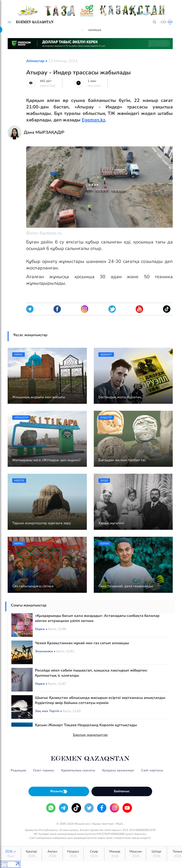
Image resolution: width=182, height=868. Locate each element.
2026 (11, 854)
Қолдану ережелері (118, 770)
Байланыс (122, 791)
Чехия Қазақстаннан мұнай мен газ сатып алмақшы (82, 643)
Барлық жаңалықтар (90, 735)
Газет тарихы (44, 770)
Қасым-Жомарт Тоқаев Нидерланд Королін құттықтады (86, 725)
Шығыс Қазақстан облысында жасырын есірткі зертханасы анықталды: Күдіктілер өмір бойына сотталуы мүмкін (100, 700)
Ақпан (52, 854)
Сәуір (94, 854)
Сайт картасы (152, 770)
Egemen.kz (93, 120)
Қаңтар (31, 854)
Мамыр (115, 854)
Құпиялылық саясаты (78, 770)
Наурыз (73, 854)
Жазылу (59, 791)
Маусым (136, 854)
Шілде (156, 854)
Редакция (18, 770)
